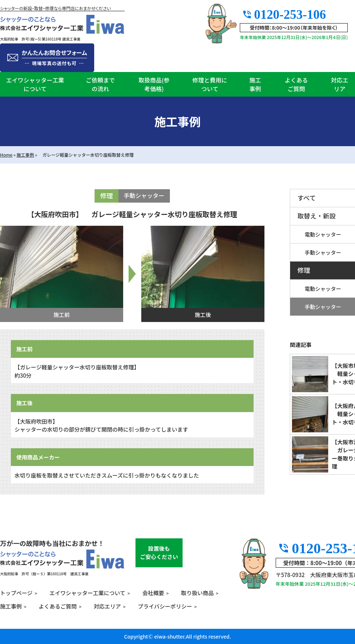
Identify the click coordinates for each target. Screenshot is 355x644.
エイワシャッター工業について (35, 84)
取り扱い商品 (197, 593)
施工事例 (255, 84)
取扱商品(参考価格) (154, 84)
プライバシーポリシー (165, 606)
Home (6, 155)
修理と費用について (210, 84)
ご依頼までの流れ (100, 84)
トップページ (16, 593)
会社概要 (153, 593)
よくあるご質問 (296, 84)
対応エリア (340, 84)
